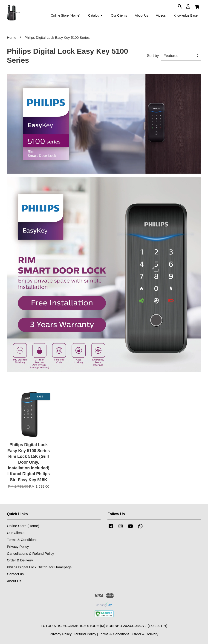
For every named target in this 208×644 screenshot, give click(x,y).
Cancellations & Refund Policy (30, 553)
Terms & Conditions (22, 540)
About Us (142, 15)
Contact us (15, 574)
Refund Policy (85, 634)
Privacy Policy (18, 547)
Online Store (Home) (66, 15)
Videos (161, 15)
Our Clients (119, 15)
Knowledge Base (186, 15)
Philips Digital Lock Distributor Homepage (39, 567)
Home (12, 37)
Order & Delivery (20, 560)
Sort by (153, 56)
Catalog (96, 15)
